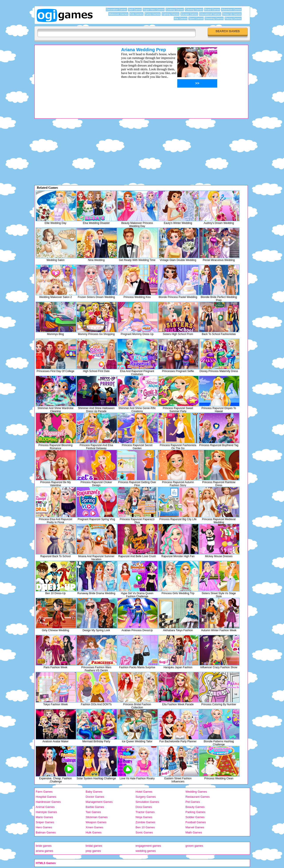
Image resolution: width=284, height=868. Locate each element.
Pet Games (193, 802)
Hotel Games (144, 792)
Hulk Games (94, 832)
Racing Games (233, 18)
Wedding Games (196, 792)
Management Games (99, 802)
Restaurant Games (198, 797)
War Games (181, 18)
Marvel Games (195, 827)
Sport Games (196, 18)
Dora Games (144, 807)
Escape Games (189, 14)
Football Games (196, 822)
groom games (194, 846)
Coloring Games (194, 10)
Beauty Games (195, 807)
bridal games (94, 846)
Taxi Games (93, 812)
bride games (44, 846)
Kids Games (136, 14)
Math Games (194, 832)
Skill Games (135, 10)
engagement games (148, 846)
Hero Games (44, 827)
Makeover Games (118, 14)
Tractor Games (145, 812)
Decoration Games (116, 10)
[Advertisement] (72, 78)
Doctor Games (95, 797)
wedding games (146, 851)
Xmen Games (94, 827)
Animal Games (45, 807)
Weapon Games (96, 822)
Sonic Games (144, 832)
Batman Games (46, 832)
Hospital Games (46, 797)
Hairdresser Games (48, 802)
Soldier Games (195, 817)
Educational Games (210, 14)
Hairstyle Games (46, 812)
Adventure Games (231, 10)
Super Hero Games (154, 10)
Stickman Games (97, 817)
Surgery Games (146, 797)
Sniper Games (45, 822)
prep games (93, 851)
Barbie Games (95, 807)
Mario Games (44, 817)
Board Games (212, 10)
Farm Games (44, 792)
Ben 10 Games (145, 827)
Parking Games (195, 812)
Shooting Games (214, 18)
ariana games (44, 851)
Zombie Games (145, 822)
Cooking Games (175, 10)
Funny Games (153, 14)
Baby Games (94, 792)
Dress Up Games (232, 14)
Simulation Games (147, 802)
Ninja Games (144, 817)
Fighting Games (171, 14)
